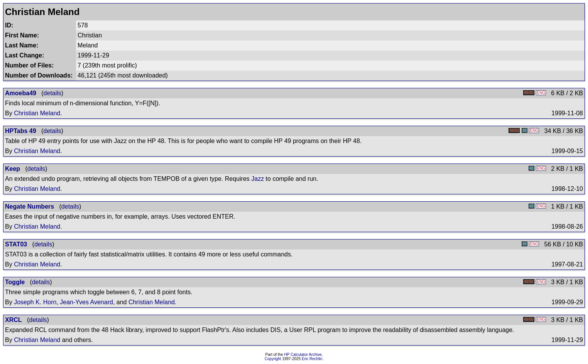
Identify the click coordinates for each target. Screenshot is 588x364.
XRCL (14, 320)
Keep (13, 169)
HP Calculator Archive (303, 355)
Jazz (258, 179)
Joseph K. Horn (35, 302)
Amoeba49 (21, 93)
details (52, 93)
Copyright (273, 359)
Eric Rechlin (312, 359)
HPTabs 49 (21, 131)
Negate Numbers (30, 206)
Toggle (15, 282)
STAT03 (16, 244)
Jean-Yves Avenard (86, 302)
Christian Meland (37, 113)
